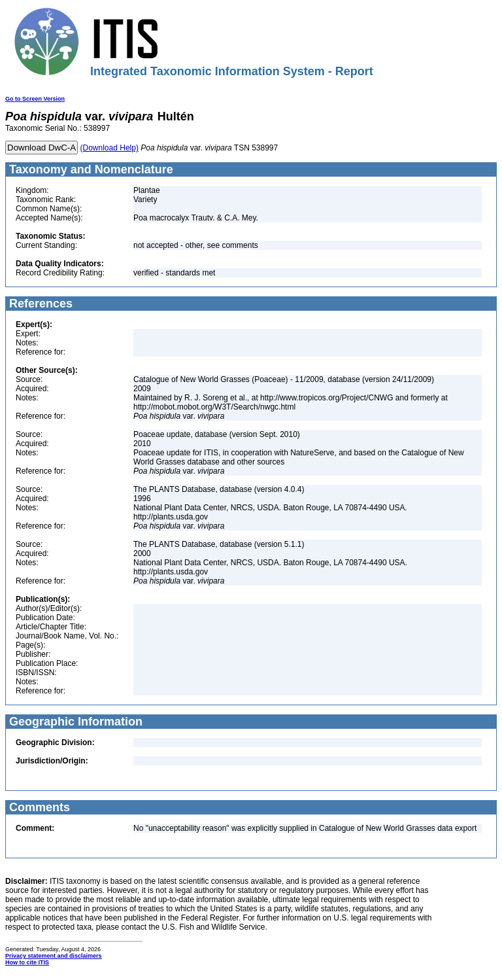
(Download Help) (109, 148)
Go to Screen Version (35, 99)
